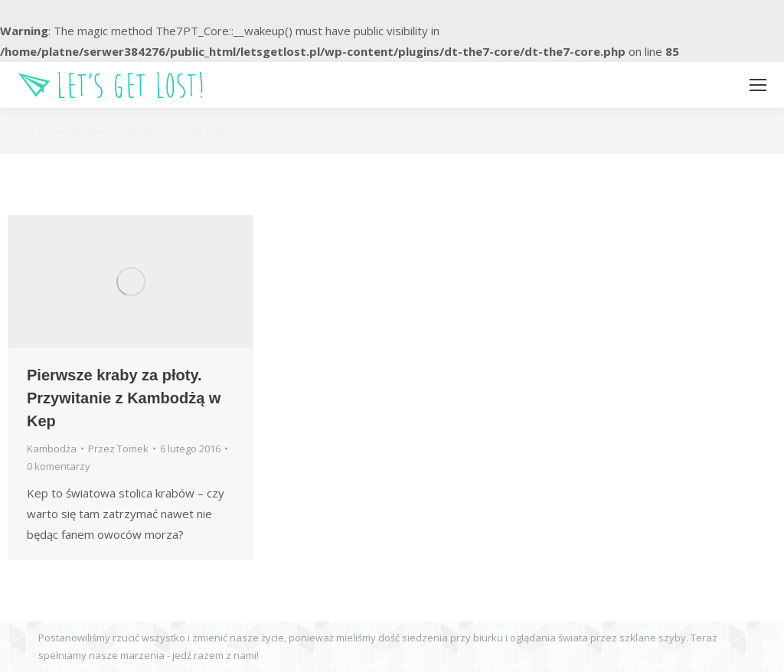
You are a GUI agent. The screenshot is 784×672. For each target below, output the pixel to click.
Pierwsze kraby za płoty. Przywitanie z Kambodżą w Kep (124, 398)
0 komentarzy (59, 466)
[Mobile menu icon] (758, 85)
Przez (118, 449)
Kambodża (52, 449)
